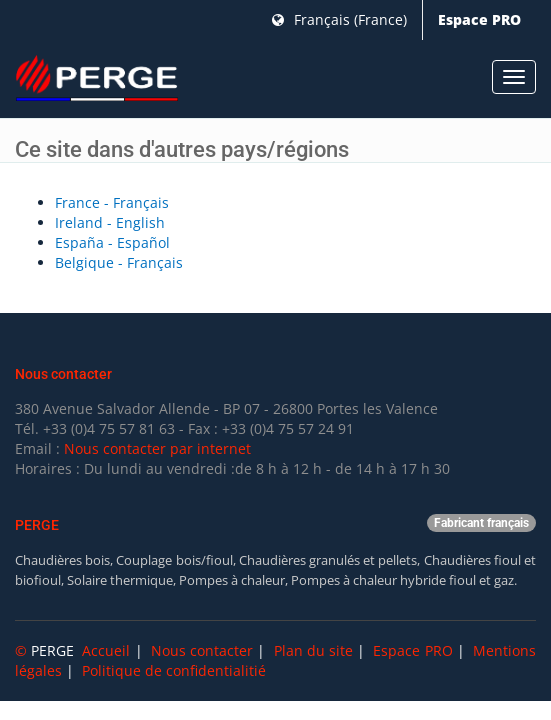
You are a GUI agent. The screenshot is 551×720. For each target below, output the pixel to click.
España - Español (112, 242)
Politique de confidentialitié (174, 670)
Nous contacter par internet (157, 448)
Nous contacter (202, 650)
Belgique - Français (119, 262)
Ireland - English (110, 222)
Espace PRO (479, 19)
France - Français (112, 202)
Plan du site (313, 650)
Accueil (106, 650)
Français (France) (339, 19)
